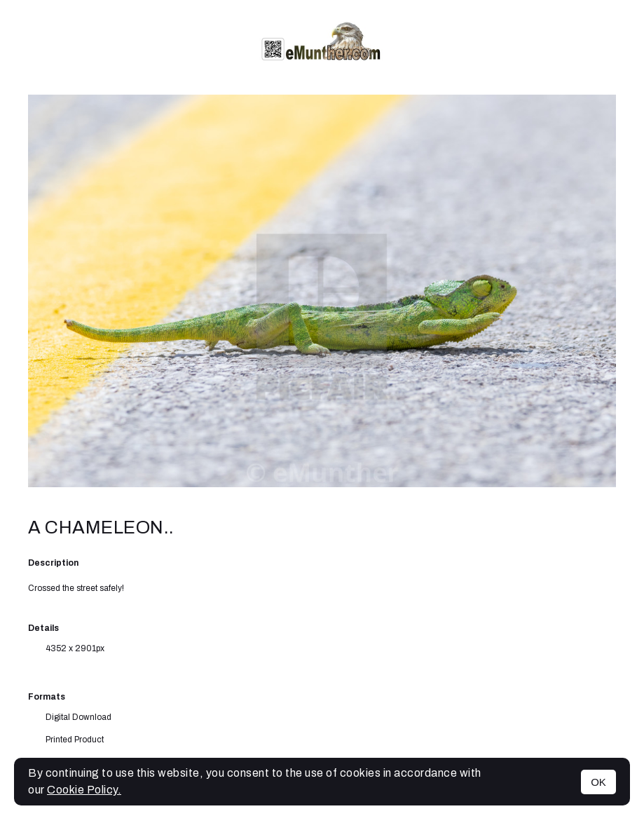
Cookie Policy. (84, 790)
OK (598, 782)
